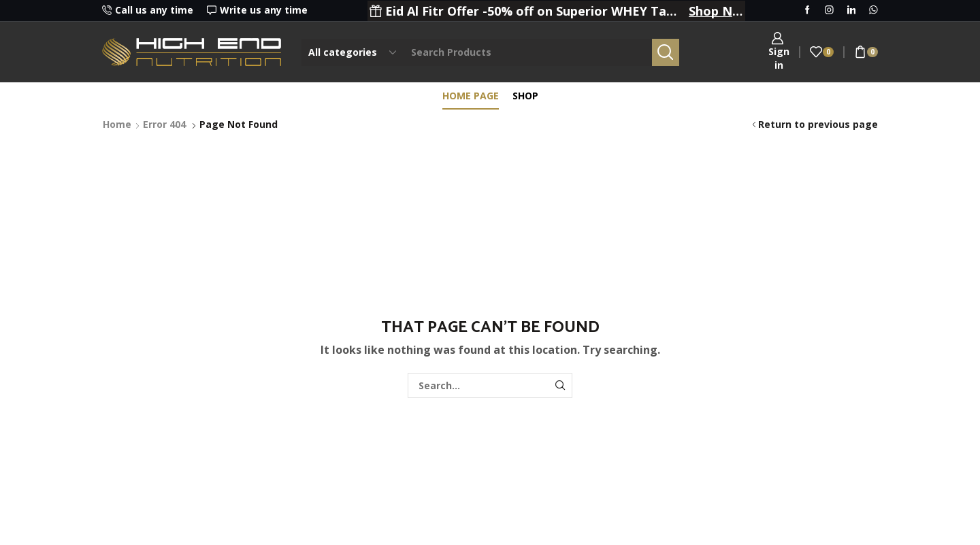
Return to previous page (818, 124)
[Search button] (666, 52)
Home (117, 124)
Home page (471, 96)
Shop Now (716, 11)
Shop (525, 96)
